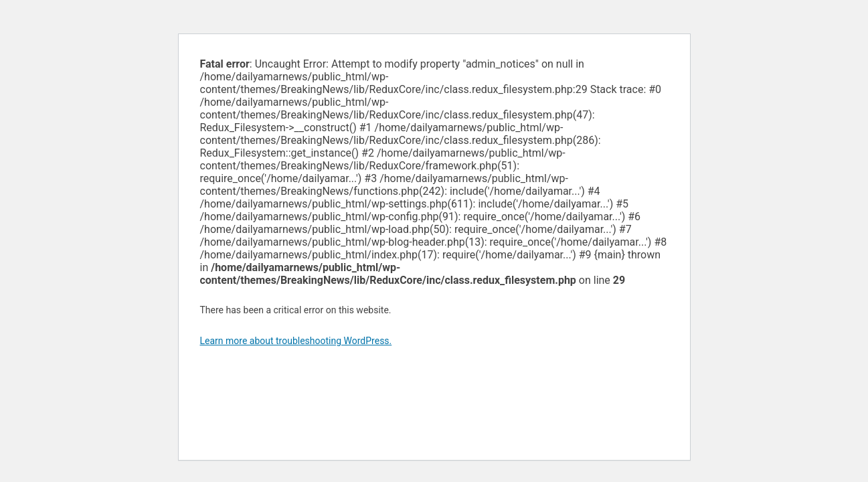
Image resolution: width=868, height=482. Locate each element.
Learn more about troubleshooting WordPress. (296, 341)
